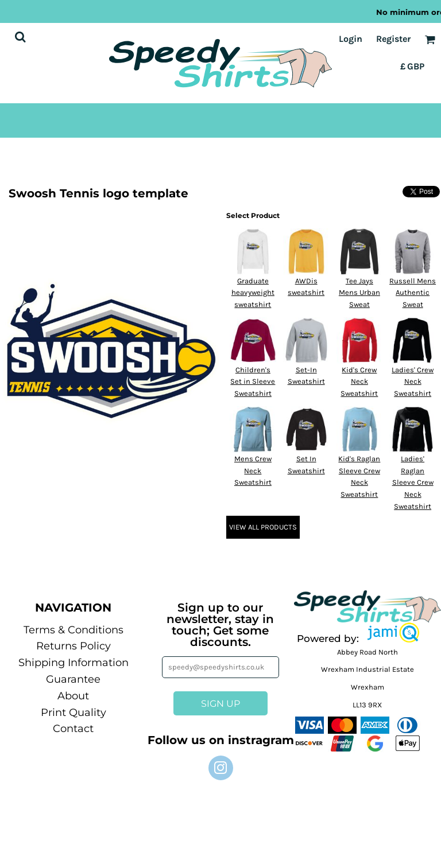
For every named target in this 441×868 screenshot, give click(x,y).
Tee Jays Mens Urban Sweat (359, 293)
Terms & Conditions (73, 630)
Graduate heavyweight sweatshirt (253, 293)
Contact (73, 729)
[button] (393, 632)
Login (351, 39)
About (73, 696)
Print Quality (73, 713)
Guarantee (73, 679)
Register (393, 39)
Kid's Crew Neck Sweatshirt (359, 382)
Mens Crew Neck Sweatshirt (253, 471)
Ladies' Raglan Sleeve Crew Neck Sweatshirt (413, 482)
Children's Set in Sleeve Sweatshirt (253, 382)
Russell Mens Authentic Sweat (413, 293)
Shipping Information (73, 663)
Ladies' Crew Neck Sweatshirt (413, 382)
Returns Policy (73, 646)
